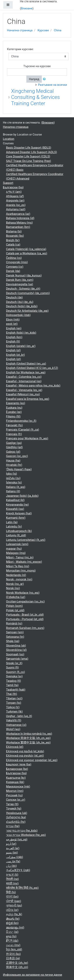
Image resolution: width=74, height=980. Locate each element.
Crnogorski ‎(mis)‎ (17, 262)
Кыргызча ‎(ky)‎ (16, 778)
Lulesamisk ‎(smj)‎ (17, 544)
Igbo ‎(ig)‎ (12, 474)
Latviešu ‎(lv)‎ (14, 527)
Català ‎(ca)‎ (13, 245)
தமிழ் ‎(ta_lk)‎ (14, 914)
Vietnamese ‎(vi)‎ (16, 725)
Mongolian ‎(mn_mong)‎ (21, 571)
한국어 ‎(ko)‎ (13, 954)
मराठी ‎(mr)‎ (12, 883)
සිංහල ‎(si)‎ (12, 932)
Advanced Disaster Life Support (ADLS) (32, 152)
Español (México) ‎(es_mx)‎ (23, 394)
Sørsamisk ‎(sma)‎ (17, 659)
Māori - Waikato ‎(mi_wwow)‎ (24, 562)
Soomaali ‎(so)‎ (15, 654)
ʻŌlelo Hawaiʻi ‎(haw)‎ (19, 469)
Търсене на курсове (37, 66)
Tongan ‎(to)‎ (14, 703)
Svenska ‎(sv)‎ (14, 676)
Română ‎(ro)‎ (14, 623)
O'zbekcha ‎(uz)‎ (16, 597)
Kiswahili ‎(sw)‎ (15, 509)
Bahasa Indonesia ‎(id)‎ (20, 218)
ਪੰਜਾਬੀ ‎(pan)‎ (14, 901)
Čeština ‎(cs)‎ (14, 258)
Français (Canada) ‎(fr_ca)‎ (23, 430)
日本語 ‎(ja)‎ (13, 958)
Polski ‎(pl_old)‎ (15, 610)
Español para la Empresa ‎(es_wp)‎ (28, 399)
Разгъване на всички (53, 85)
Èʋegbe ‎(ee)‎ (14, 412)
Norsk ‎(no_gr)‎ (15, 584)
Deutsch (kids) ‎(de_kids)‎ (22, 306)
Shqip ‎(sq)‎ (13, 641)
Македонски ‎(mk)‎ (18, 787)
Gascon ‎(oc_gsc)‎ (17, 456)
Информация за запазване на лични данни (33, 975)
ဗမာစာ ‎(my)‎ (13, 945)
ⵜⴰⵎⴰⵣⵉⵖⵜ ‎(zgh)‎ (18, 870)
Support (8, 183)
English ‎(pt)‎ (13, 359)
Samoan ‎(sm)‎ (15, 632)
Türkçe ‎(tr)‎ (13, 707)
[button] (45, 79)
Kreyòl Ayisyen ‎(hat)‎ (19, 513)
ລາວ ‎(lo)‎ (11, 936)
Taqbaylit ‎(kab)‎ (16, 690)
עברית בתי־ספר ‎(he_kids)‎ (22, 831)
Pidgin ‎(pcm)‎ (14, 606)
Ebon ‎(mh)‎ (13, 320)
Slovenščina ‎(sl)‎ (16, 650)
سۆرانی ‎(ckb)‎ (15, 857)
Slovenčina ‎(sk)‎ (16, 646)
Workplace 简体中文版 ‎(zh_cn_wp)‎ (28, 738)
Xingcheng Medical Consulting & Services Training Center (35, 97)
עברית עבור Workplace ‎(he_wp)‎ (26, 835)
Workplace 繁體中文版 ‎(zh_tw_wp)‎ (28, 742)
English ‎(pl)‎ (13, 350)
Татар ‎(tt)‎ (12, 804)
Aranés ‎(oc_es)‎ (16, 205)
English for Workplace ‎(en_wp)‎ (26, 372)
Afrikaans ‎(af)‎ (15, 196)
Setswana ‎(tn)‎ (15, 637)
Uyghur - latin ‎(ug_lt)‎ (19, 716)
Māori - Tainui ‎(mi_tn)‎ (20, 557)
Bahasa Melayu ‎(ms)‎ (19, 223)
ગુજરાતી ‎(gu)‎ (14, 905)
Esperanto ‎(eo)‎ (16, 403)
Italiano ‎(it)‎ (13, 491)
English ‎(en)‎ (14, 328)
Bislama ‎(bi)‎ (14, 231)
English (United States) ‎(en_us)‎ (26, 364)
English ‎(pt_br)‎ (15, 355)
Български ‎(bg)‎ (13, 187)
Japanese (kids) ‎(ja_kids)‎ (22, 496)
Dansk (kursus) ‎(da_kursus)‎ (24, 275)
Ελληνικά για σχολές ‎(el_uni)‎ (25, 756)
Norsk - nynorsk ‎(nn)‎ (19, 579)
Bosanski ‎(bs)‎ (15, 236)
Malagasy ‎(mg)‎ (16, 553)
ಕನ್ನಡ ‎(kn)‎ (12, 923)
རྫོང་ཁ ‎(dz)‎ (12, 941)
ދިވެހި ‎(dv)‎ (11, 866)
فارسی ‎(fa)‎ (13, 861)
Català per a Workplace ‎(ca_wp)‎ (27, 253)
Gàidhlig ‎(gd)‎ (14, 447)
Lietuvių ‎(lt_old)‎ (16, 535)
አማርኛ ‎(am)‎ (14, 192)
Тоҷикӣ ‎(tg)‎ (14, 808)
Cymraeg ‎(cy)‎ (15, 267)
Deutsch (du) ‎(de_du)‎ (20, 302)
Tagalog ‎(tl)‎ (13, 681)
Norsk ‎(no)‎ (13, 588)
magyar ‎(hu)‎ (14, 549)
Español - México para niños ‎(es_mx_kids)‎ (33, 386)
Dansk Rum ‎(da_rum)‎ (20, 280)
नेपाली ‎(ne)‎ (12, 879)
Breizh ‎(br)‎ (13, 240)
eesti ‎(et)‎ (12, 324)
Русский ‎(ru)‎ (14, 795)
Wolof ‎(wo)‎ (13, 729)
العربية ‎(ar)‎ (13, 848)
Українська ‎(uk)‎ (17, 813)
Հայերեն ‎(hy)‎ (16, 822)
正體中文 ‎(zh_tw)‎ (17, 963)
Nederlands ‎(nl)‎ (16, 575)
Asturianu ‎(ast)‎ (16, 209)
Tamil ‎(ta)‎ (12, 685)
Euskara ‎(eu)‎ (14, 408)
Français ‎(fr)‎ (14, 434)
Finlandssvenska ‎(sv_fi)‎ (21, 421)
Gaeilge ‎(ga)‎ (14, 443)
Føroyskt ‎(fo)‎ (14, 425)
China (58, 30)
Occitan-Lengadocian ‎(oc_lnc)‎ (25, 602)
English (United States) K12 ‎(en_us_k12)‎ (32, 368)
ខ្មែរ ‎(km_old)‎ (14, 949)
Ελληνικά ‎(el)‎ (15, 747)
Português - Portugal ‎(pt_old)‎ (25, 619)
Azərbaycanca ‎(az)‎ (18, 214)
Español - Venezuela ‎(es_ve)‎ (24, 390)
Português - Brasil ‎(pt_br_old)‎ (25, 615)
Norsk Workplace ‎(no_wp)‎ (23, 593)
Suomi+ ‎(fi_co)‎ (16, 672)
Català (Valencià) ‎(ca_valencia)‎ (26, 249)
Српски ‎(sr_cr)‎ (16, 800)
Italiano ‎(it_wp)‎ (16, 487)
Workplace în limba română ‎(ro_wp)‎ (29, 734)
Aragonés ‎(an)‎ (15, 201)
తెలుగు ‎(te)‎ (13, 919)
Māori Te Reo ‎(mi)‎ (18, 566)
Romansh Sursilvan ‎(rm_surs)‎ (25, 628)
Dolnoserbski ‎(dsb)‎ (18, 315)
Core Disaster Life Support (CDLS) (28, 156)
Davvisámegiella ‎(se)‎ (20, 284)
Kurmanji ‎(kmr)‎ (16, 518)
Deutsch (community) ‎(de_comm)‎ (28, 293)
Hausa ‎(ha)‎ (13, 461)
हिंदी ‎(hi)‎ (11, 892)
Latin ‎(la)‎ (12, 522)
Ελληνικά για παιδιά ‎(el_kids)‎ (25, 751)
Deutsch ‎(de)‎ (14, 297)
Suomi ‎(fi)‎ (12, 667)
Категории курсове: (20, 49)
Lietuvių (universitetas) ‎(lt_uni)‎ (26, 540)
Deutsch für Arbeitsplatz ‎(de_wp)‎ (27, 311)
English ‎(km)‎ (14, 337)
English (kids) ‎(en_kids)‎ (21, 333)
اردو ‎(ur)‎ (11, 844)
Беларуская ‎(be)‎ (17, 769)
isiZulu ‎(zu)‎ (13, 478)
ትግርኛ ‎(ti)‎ (12, 875)
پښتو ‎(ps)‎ (12, 853)
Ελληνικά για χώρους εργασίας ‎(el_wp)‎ (32, 760)
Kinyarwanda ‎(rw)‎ (17, 505)
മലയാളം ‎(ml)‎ (15, 928)
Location (9, 139)
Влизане (27, 8)
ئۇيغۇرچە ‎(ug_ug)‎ (17, 839)
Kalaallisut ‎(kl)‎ (15, 500)
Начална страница (20, 30)
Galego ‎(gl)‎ (13, 452)
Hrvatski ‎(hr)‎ (14, 465)
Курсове (43, 30)
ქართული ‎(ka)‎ (16, 817)
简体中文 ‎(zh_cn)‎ (17, 967)
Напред (34, 79)
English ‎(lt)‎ (13, 341)
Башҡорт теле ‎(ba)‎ (19, 764)
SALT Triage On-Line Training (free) (29, 161)
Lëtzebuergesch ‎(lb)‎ (19, 531)
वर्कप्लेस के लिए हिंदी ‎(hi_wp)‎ (22, 888)
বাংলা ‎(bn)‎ (12, 897)
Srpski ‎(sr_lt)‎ (14, 663)
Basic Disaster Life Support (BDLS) (29, 148)
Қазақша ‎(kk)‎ (15, 782)
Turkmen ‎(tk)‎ (14, 712)
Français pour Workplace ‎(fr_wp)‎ (27, 438)
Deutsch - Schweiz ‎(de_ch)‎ (23, 289)
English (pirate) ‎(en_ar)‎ (21, 346)
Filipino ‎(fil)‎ (13, 416)
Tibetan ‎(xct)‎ (14, 698)
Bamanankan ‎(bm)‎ (18, 227)
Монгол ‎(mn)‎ (15, 791)
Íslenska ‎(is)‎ (14, 482)
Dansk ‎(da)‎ (13, 271)
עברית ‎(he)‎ (13, 826)
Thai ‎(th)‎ (12, 694)
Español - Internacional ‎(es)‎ (24, 381)
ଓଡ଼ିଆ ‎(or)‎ (12, 910)
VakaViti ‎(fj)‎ (14, 720)
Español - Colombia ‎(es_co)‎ (24, 377)
